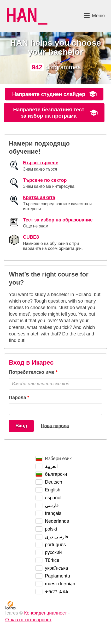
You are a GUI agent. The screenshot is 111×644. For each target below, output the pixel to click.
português (55, 545)
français (53, 513)
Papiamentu (57, 576)
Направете (49, 94)
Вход (21, 426)
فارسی (52, 505)
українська (57, 568)
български (56, 474)
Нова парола (55, 426)
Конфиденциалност (45, 613)
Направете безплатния (49, 113)
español (53, 498)
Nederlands (57, 521)
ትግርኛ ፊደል (57, 592)
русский (53, 552)
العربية (51, 466)
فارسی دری (57, 537)
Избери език (58, 459)
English (53, 490)
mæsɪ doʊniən (60, 584)
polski (51, 529)
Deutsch (54, 482)
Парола (17, 398)
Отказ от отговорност (28, 620)
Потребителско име (32, 372)
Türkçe (52, 560)
